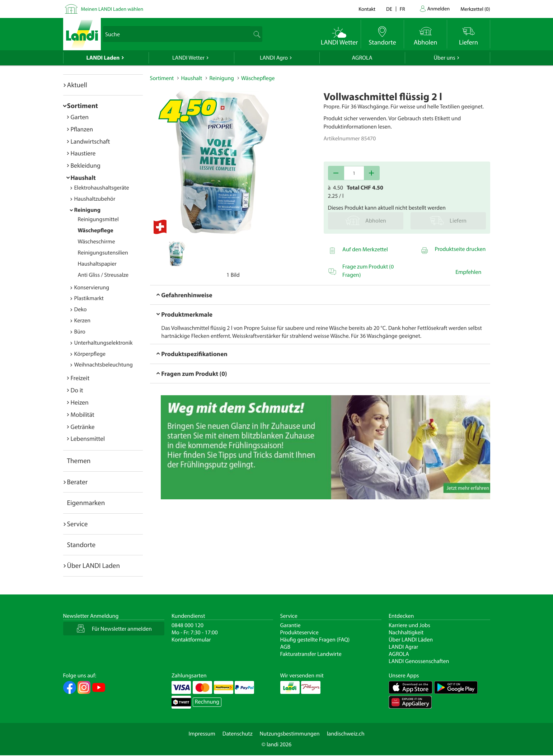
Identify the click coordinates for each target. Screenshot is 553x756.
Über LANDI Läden (411, 640)
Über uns (444, 58)
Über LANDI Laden (94, 565)
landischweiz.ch (346, 734)
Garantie (290, 625)
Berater (78, 482)
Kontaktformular (191, 640)
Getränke (83, 427)
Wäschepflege (96, 230)
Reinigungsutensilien (103, 253)
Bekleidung (86, 165)
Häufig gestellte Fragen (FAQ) (315, 640)
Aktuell (77, 85)
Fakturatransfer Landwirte (311, 654)
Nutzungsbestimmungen (290, 734)
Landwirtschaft (90, 141)
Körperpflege (90, 354)
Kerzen (83, 321)
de (389, 9)
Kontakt (367, 9)
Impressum (202, 734)
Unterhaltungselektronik (104, 343)
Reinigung (88, 210)
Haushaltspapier (97, 264)
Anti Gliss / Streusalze (103, 275)
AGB (285, 647)
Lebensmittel (88, 438)
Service (78, 524)
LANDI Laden (103, 58)
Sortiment (83, 106)
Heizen (80, 402)
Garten (80, 117)
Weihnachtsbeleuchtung (104, 365)
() (475, 9)
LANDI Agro (274, 58)
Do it (77, 390)
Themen (79, 461)
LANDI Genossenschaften (419, 661)
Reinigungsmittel (98, 219)
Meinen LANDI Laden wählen (112, 9)
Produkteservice (299, 633)
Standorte (81, 545)
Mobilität (83, 414)
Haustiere (83, 153)
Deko (81, 309)
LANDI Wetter (188, 58)
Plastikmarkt (89, 298)
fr (402, 9)
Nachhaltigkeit (406, 633)
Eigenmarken (86, 503)
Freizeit (80, 378)
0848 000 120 (188, 625)
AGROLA (362, 58)
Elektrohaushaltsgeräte (102, 188)
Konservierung (92, 288)
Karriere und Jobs (409, 625)
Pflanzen (82, 129)
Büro (80, 332)
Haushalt (83, 178)
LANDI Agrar (403, 647)
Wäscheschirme (97, 242)
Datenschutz (238, 734)
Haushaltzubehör (95, 199)
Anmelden (439, 8)
